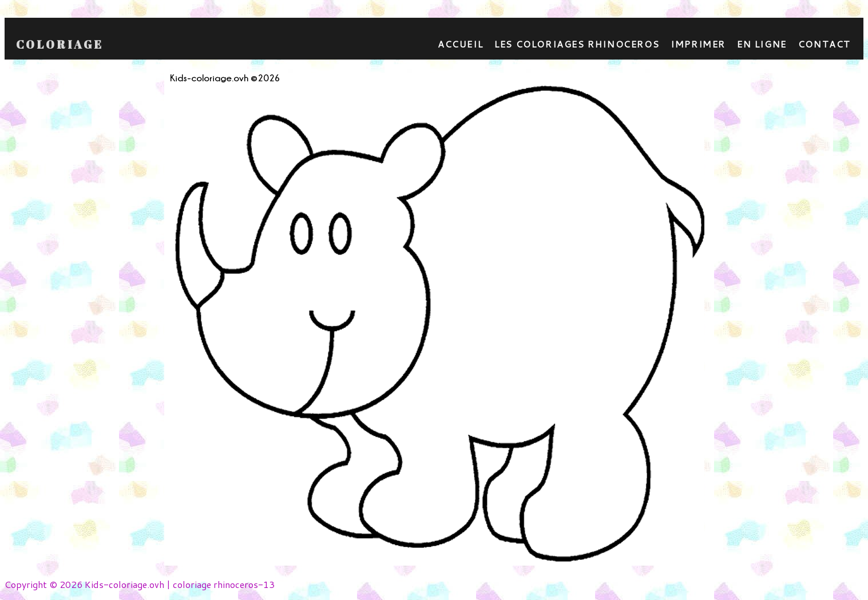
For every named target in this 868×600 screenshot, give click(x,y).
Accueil (460, 44)
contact (825, 44)
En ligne (762, 44)
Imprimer (698, 44)
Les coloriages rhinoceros (577, 44)
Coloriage (60, 45)
